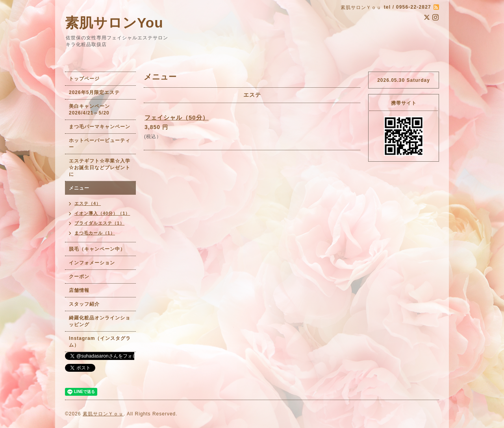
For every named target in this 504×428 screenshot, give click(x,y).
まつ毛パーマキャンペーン (100, 127)
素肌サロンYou (114, 23)
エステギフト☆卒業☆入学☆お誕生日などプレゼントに (100, 168)
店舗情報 (79, 290)
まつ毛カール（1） (95, 233)
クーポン (79, 277)
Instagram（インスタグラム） (100, 342)
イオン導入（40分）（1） (102, 213)
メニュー (79, 188)
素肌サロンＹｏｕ (103, 414)
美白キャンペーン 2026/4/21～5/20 (92, 110)
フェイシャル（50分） (177, 117)
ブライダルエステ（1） (99, 223)
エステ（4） (88, 203)
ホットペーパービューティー (100, 144)
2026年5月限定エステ (94, 92)
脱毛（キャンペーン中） (97, 249)
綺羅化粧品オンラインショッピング (100, 321)
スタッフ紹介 (84, 304)
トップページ (84, 79)
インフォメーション (92, 263)
